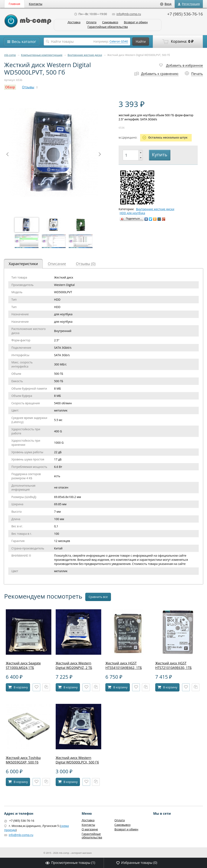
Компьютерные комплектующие (42, 55)
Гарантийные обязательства (108, 27)
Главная (14, 4)
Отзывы (28, 87)
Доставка (74, 22)
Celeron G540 (119, 41)
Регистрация (189, 4)
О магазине (90, 829)
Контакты (36, 4)
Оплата (91, 22)
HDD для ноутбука (132, 213)
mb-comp (10, 55)
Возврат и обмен (136, 22)
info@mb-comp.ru (126, 14)
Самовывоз (110, 22)
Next (100, 154)
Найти (141, 42)
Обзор (10, 87)
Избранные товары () (137, 863)
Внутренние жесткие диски (85, 55)
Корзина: (178, 42)
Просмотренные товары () (70, 863)
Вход (166, 4)
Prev (7, 154)
